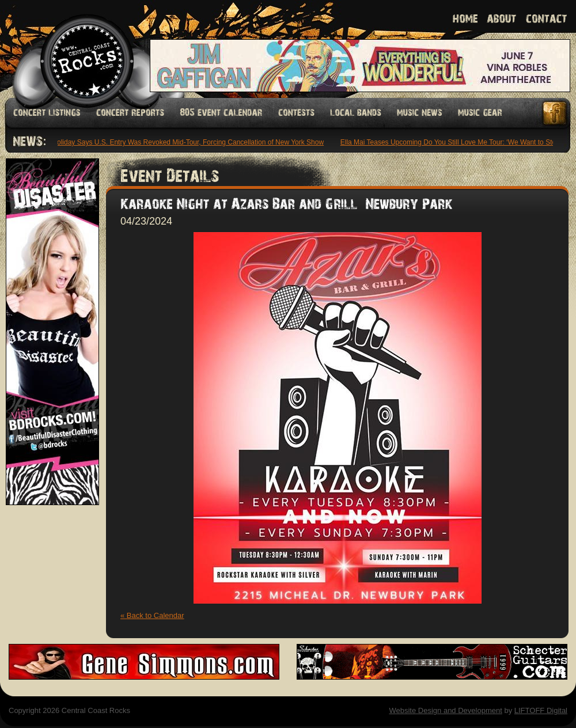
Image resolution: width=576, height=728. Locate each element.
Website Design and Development (445, 710)
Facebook (555, 113)
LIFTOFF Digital (541, 710)
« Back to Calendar (152, 615)
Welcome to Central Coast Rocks (73, 49)
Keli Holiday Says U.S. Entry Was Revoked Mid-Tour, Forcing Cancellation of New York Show (183, 142)
